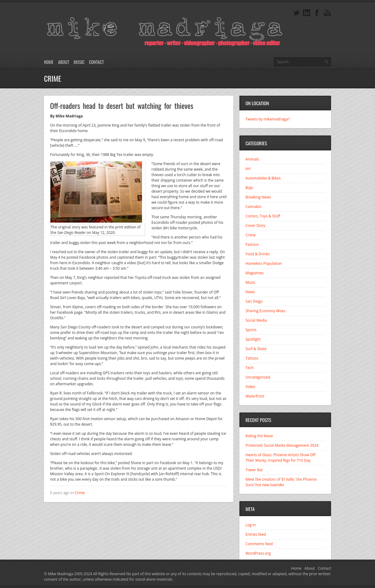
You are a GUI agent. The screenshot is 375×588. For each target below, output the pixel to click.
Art (248, 169)
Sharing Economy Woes (266, 311)
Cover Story (255, 226)
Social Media (256, 320)
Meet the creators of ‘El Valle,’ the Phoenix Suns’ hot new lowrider (281, 482)
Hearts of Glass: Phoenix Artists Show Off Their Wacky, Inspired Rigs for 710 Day (280, 458)
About (64, 62)
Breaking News (258, 197)
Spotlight (253, 339)
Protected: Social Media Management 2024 (282, 445)
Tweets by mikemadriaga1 (268, 119)
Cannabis (253, 207)
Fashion (252, 244)
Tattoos (252, 358)
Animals (252, 159)
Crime (80, 493)
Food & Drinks (258, 254)
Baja (249, 188)
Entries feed (256, 534)
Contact (96, 62)
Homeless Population (264, 263)
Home (49, 62)
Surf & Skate (256, 349)
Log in (251, 525)
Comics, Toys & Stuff (263, 216)
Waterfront (255, 396)
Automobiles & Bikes (263, 178)
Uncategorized (258, 377)
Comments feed (259, 544)
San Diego (254, 301)
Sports (251, 330)
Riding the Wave (259, 436)
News (250, 292)
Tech (249, 368)
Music (79, 62)
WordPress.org (258, 553)
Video (250, 387)
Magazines (255, 273)
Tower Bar (254, 470)
